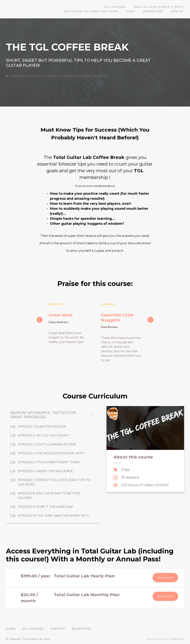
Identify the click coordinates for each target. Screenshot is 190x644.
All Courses (118, 7)
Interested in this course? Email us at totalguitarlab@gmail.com (58, 76)
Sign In (178, 12)
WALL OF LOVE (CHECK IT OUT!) (159, 7)
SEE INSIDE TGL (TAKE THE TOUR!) (97, 12)
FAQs (135, 12)
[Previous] (40, 320)
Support (58, 629)
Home (11, 629)
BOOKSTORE (155, 12)
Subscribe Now (162, 578)
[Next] (150, 320)
